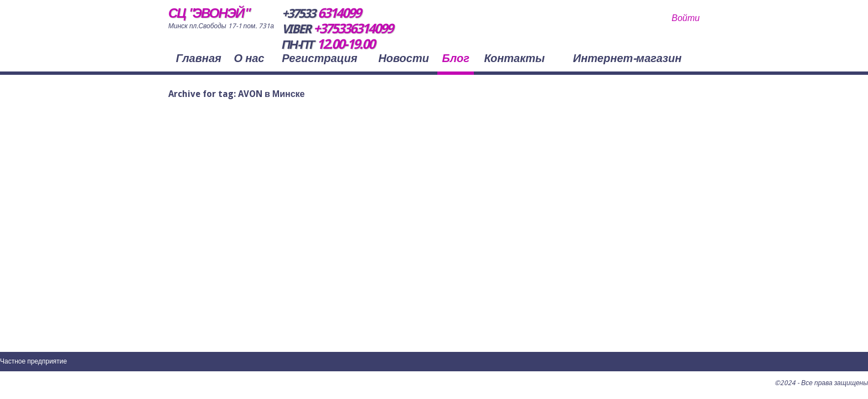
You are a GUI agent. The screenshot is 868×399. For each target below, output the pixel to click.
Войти (686, 18)
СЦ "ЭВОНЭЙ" (208, 13)
